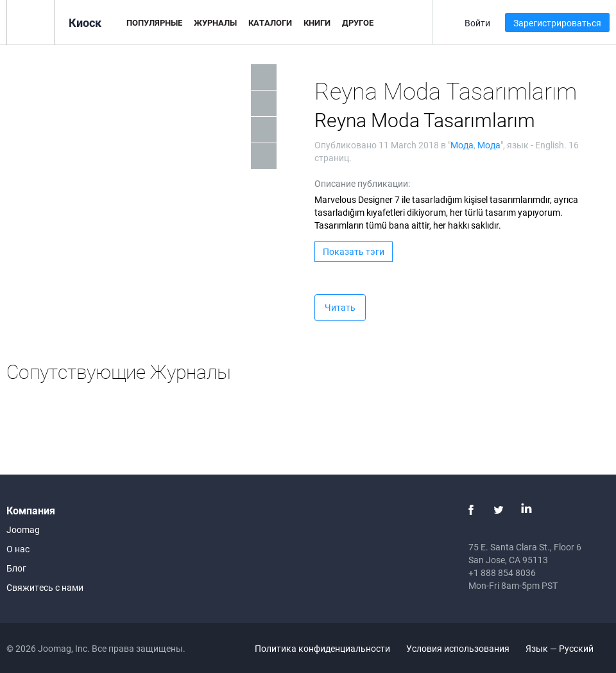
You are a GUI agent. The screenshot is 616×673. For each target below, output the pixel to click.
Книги (317, 22)
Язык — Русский (567, 648)
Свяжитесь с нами (45, 587)
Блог (16, 568)
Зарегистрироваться (557, 23)
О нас (18, 549)
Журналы (215, 22)
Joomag (23, 529)
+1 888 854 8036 (502, 572)
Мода (462, 145)
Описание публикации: (362, 183)
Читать (340, 307)
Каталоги (270, 22)
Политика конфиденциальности (322, 648)
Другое (358, 22)
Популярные (154, 22)
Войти (477, 23)
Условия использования (458, 648)
